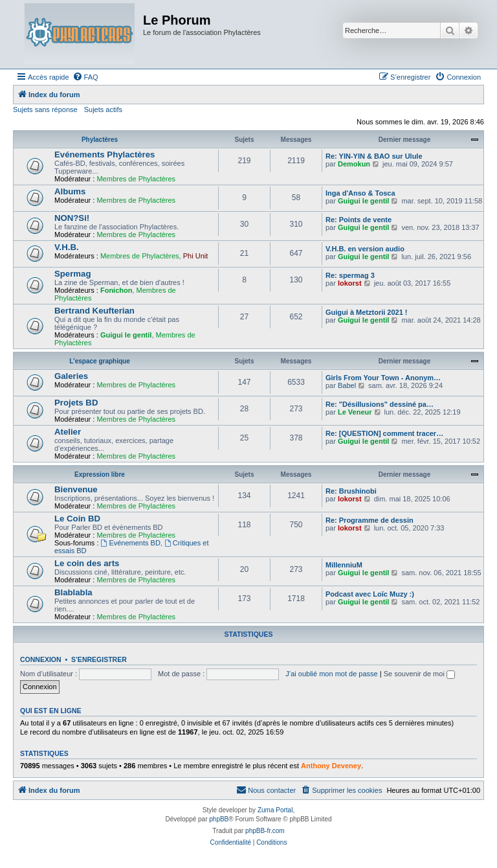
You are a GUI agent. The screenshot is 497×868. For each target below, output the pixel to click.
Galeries (71, 376)
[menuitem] (85, 77)
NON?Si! (72, 218)
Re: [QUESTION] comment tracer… (384, 433)
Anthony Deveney (331, 766)
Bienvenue (76, 489)
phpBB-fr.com (265, 831)
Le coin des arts (87, 563)
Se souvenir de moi (419, 674)
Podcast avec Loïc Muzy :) (370, 594)
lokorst (350, 283)
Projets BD (76, 403)
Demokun (354, 164)
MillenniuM (344, 565)
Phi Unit (196, 256)
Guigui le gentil (363, 201)
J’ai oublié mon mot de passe (331, 674)
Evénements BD (131, 543)
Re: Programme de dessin (370, 520)
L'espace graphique (100, 361)
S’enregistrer (99, 659)
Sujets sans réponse (45, 109)
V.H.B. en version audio (365, 249)
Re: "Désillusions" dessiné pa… (380, 404)
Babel (347, 385)
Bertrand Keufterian (94, 311)
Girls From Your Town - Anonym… (383, 378)
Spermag (72, 274)
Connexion (41, 659)
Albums (70, 191)
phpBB (219, 819)
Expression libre (100, 474)
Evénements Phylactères (105, 154)
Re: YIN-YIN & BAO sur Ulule (374, 156)
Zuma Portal (275, 810)
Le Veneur (355, 412)
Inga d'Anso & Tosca (360, 193)
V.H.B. (67, 247)
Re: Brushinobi (351, 491)
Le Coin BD (77, 519)
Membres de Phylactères (136, 179)
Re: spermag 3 (350, 275)
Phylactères (100, 140)
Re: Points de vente (359, 220)
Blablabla (73, 592)
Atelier (68, 432)
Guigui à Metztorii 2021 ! (367, 312)
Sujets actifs (103, 109)
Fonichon (116, 290)
